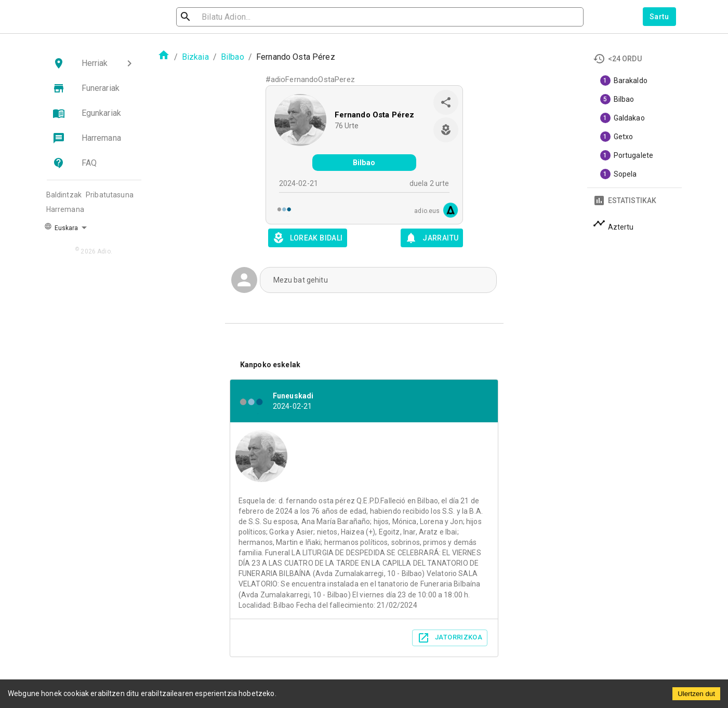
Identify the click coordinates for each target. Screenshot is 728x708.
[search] (232, 17)
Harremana (65, 209)
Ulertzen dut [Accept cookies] (696, 694)
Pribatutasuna (110, 195)
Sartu (659, 17)
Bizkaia (195, 57)
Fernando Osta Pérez (375, 115)
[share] (446, 102)
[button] (94, 63)
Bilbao (233, 57)
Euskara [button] (61, 227)
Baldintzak (64, 195)
